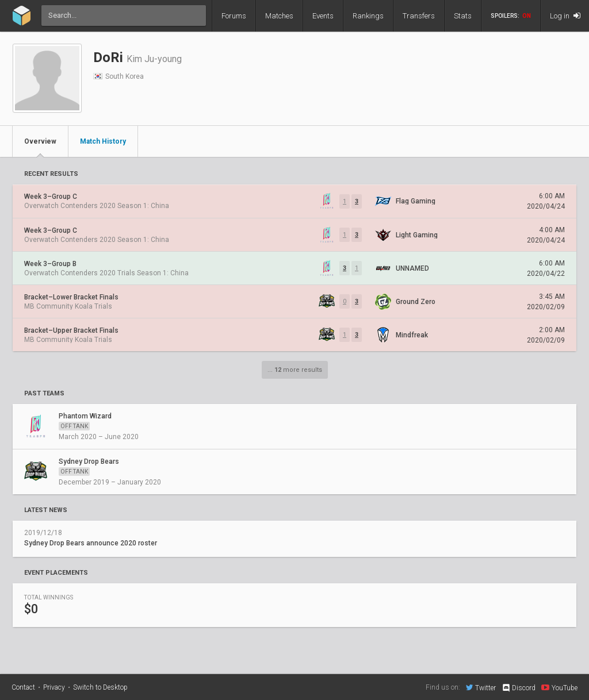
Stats (463, 16)
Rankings (368, 16)
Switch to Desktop (100, 687)
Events (323, 16)
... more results (295, 370)
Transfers (419, 16)
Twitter (481, 687)
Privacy (54, 687)
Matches (279, 16)
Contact (23, 687)
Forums (234, 16)
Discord (519, 688)
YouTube (559, 687)
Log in (565, 16)
